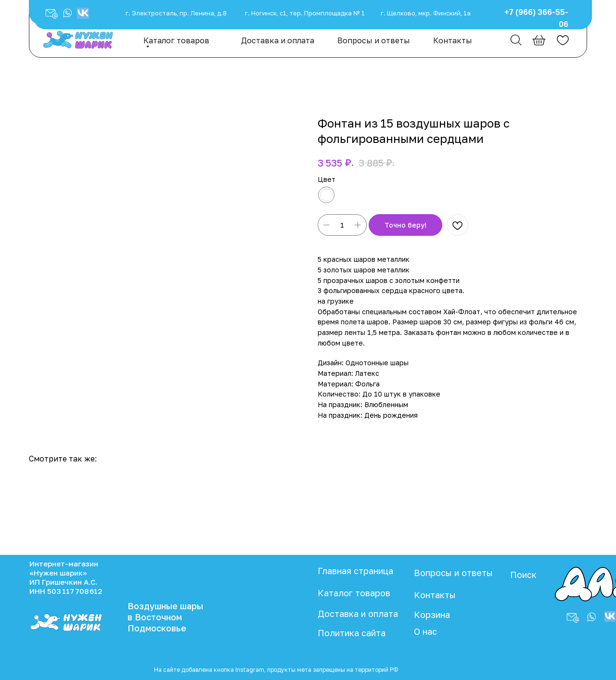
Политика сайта (352, 633)
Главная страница (355, 571)
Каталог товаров (176, 40)
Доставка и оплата (278, 40)
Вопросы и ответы (374, 40)
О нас (425, 631)
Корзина (432, 615)
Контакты (453, 40)
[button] (67, 13)
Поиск (523, 575)
